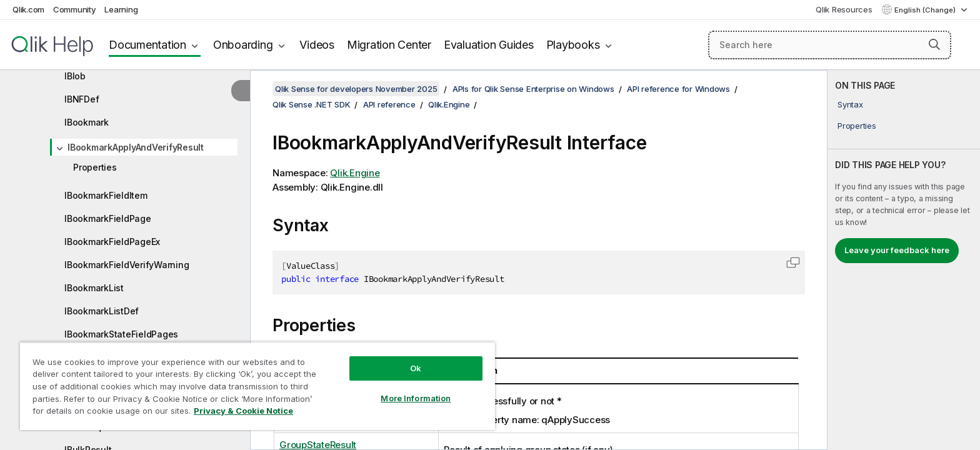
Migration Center (389, 45)
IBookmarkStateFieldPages (121, 334)
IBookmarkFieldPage (108, 218)
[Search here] (830, 45)
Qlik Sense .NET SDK (311, 104)
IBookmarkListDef (102, 311)
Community (75, 9)
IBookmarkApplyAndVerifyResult (136, 147)
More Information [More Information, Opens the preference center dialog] (416, 398)
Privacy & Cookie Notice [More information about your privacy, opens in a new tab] (243, 411)
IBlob (75, 76)
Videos (317, 45)
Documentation (147, 45)
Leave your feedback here (897, 250)
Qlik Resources (844, 9)
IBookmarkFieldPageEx (112, 242)
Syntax (850, 104)
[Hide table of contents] (241, 91)
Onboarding (243, 45)
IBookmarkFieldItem (106, 195)
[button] (934, 44)
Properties (95, 167)
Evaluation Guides (489, 45)
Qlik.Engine (449, 104)
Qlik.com (28, 9)
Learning (121, 9)
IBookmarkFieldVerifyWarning (127, 265)
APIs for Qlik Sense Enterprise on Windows (533, 89)
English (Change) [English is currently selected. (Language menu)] (926, 10)
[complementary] (904, 260)
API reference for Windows (678, 89)
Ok (416, 368)
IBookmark (87, 122)
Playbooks (573, 45)
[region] (257, 386)
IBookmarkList (94, 288)
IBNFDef (82, 99)
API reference (389, 104)
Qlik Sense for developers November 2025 (356, 89)
